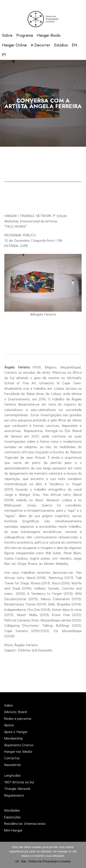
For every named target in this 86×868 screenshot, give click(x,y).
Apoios (9, 725)
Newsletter (13, 765)
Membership (13, 738)
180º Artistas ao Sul (19, 782)
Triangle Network (17, 788)
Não (24, 861)
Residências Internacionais (25, 823)
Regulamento (14, 795)
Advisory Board (15, 712)
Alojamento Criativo (19, 745)
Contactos (12, 758)
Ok (17, 861)
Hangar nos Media (18, 751)
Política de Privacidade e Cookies (50, 861)
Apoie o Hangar (16, 732)
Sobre (8, 705)
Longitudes (12, 775)
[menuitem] (75, 45)
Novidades (12, 810)
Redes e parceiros (18, 718)
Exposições (12, 817)
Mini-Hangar (13, 830)
